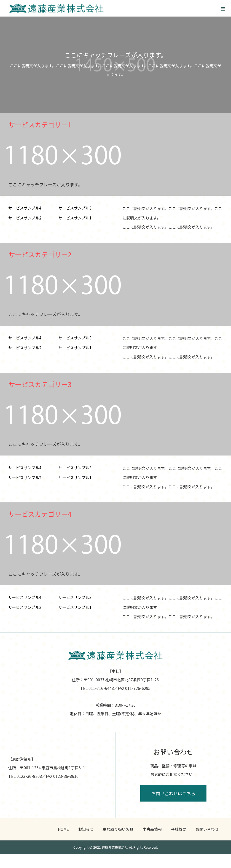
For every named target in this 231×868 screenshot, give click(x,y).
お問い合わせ (207, 829)
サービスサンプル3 (75, 208)
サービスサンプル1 (75, 218)
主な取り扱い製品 (118, 829)
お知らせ (86, 829)
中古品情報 (152, 829)
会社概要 (179, 829)
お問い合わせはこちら (173, 793)
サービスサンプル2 (25, 218)
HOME (63, 829)
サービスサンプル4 (25, 208)
